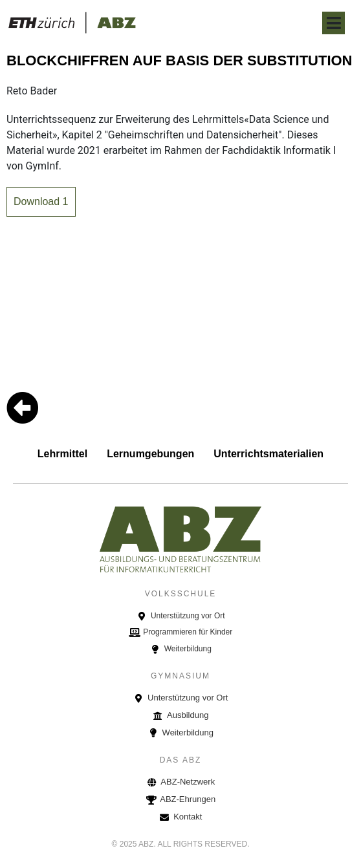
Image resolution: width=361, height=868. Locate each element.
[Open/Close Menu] (334, 23)
